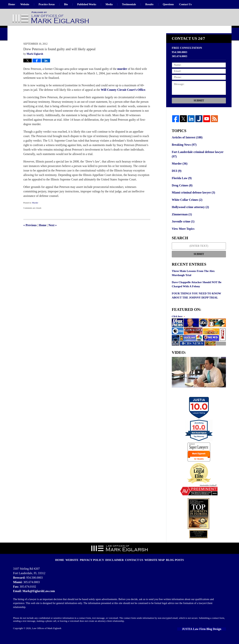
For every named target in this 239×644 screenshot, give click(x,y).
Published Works (94, 4)
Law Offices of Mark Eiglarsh (47, 634)
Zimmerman (181, 221)
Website (33, 4)
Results (157, 4)
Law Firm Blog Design (209, 635)
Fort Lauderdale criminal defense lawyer (196, 163)
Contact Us (197, 4)
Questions (176, 4)
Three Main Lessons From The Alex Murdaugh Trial (193, 279)
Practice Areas (54, 4)
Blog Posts (170, 563)
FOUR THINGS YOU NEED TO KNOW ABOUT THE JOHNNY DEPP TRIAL (196, 302)
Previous (30, 235)
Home (15, 4)
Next (53, 235)
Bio (74, 4)
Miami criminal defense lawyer (192, 200)
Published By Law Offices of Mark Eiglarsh (202, 17)
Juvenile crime (183, 228)
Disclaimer (116, 563)
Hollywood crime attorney (189, 214)
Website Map (152, 563)
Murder (35, 212)
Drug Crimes (182, 193)
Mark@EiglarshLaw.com (38, 597)
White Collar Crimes (186, 207)
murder (122, 78)
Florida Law (181, 186)
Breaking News (184, 154)
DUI (176, 179)
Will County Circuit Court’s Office (123, 99)
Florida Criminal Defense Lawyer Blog (51, 18)
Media (117, 4)
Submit (199, 110)
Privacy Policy (96, 563)
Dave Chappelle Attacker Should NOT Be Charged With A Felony (197, 291)
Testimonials (137, 4)
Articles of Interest (186, 147)
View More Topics (183, 235)
